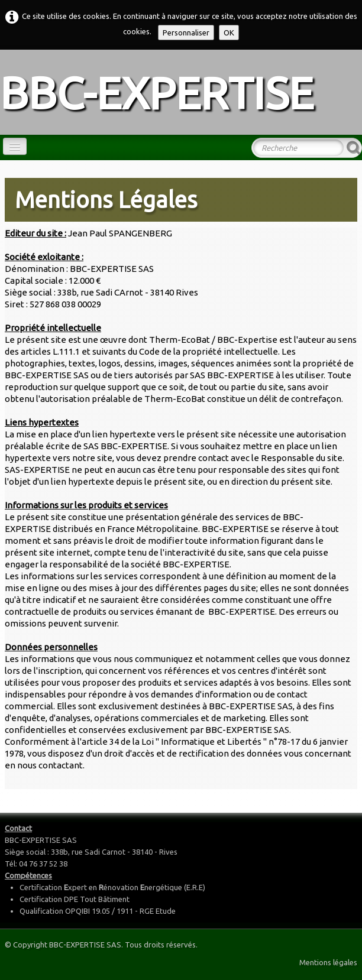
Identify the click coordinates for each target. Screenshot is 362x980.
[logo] (161, 91)
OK (229, 33)
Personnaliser (186, 33)
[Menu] (15, 146)
